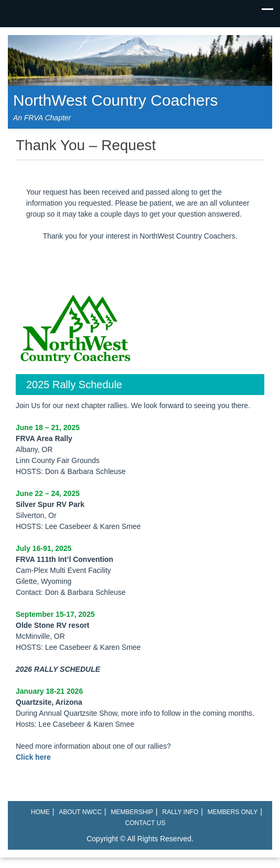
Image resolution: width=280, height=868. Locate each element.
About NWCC (81, 812)
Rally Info (180, 812)
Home (40, 812)
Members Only (233, 812)
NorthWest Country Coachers (115, 100)
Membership (132, 812)
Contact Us (145, 823)
